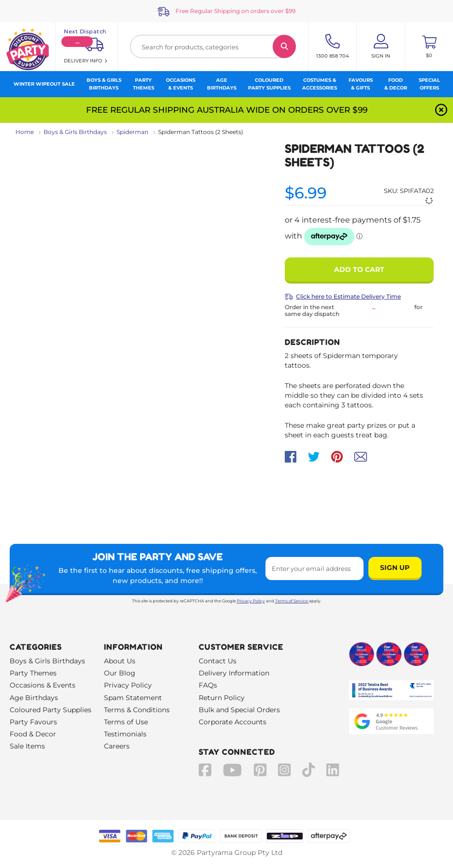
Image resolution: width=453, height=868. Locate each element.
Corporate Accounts (233, 722)
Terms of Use (126, 722)
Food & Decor (33, 734)
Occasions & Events (43, 685)
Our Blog (120, 673)
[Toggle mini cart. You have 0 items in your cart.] (429, 46)
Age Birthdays (34, 698)
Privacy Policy (251, 601)
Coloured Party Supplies (51, 710)
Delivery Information (234, 673)
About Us (120, 661)
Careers (117, 746)
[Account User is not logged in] (381, 46)
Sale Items (27, 746)
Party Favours (33, 722)
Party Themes (33, 673)
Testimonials (125, 734)
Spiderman (132, 132)
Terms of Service (292, 601)
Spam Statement (133, 698)
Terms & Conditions (137, 710)
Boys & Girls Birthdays (75, 132)
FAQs (208, 685)
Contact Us (218, 661)
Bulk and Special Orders (239, 710)
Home (25, 132)
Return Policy (222, 698)
